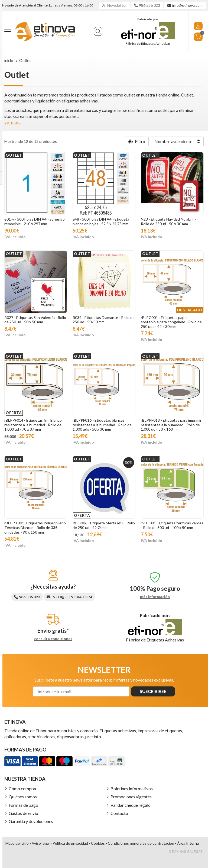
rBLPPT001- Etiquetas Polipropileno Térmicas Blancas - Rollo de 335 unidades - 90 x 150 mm (35, 527)
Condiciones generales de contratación (141, 843)
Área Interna (188, 843)
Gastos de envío (23, 813)
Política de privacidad (70, 843)
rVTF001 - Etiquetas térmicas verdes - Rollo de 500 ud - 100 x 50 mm (172, 525)
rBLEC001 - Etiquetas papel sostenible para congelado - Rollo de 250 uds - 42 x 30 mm (171, 322)
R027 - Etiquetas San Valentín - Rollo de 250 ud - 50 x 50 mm (35, 320)
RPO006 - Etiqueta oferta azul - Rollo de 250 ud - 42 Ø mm (104, 525)
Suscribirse (153, 691)
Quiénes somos (23, 797)
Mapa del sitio (17, 843)
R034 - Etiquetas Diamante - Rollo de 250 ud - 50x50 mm (104, 320)
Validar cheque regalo (131, 805)
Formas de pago (23, 805)
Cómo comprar (23, 788)
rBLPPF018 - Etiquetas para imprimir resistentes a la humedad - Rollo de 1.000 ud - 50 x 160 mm (171, 425)
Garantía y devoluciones (31, 821)
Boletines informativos (132, 788)
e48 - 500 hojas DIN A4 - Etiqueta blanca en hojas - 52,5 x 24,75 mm (101, 221)
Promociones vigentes (131, 797)
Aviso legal (41, 843)
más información (155, 597)
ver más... (13, 122)
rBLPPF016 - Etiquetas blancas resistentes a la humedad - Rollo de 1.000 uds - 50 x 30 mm (102, 425)
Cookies (98, 843)
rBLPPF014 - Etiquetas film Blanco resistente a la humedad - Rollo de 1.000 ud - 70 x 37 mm (33, 425)
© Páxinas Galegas (186, 852)
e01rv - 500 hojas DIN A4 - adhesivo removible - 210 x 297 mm (35, 221)
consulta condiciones (53, 639)
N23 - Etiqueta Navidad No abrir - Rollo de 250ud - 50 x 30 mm (168, 221)
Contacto (119, 813)
